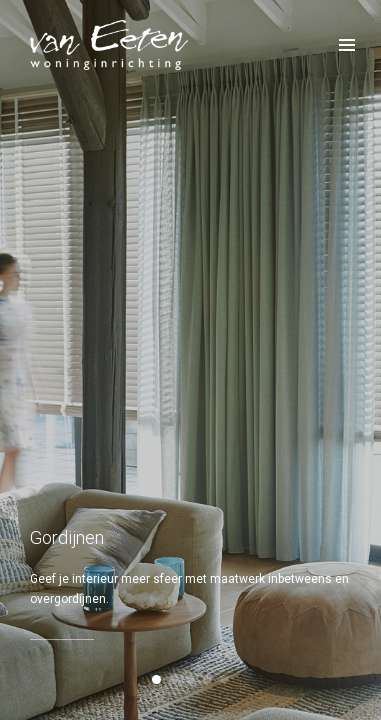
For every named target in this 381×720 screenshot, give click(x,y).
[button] (156, 679)
